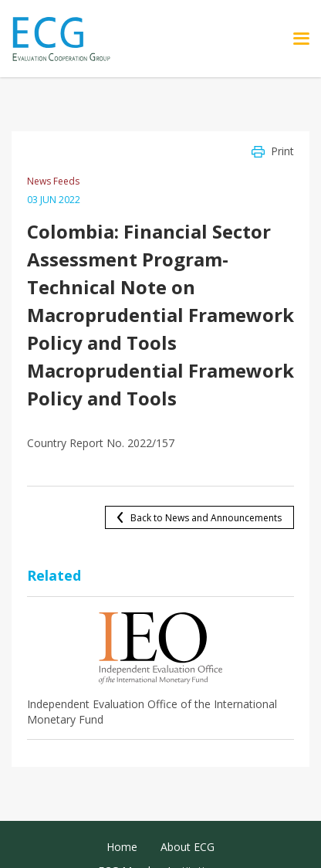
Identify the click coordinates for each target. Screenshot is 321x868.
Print (282, 151)
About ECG (188, 847)
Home (122, 847)
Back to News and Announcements (206, 518)
